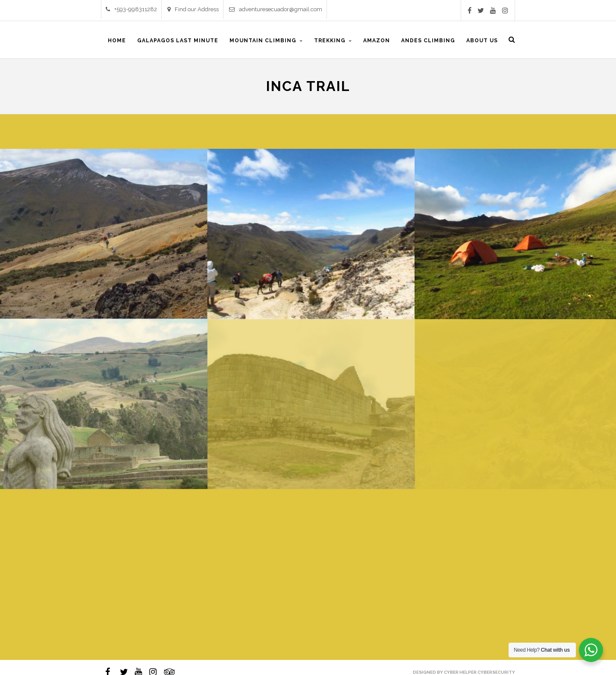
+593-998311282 (131, 9)
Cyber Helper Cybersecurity (479, 672)
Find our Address (193, 9)
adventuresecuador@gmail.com (276, 9)
